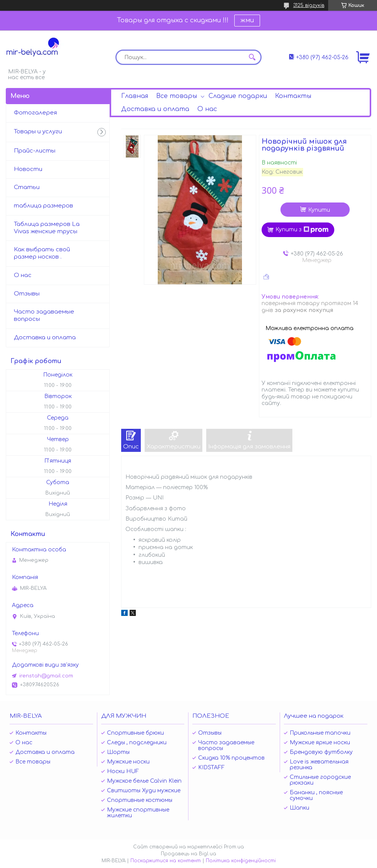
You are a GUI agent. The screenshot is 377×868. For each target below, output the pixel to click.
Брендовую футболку (321, 752)
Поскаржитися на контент (166, 861)
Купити (319, 210)
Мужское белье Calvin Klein (144, 781)
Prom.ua (234, 847)
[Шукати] (252, 57)
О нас (207, 109)
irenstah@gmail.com (46, 676)
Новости (28, 169)
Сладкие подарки (238, 96)
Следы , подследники (137, 743)
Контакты (293, 96)
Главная (135, 96)
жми (247, 20)
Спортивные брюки (135, 733)
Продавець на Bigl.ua (188, 854)
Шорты (118, 752)
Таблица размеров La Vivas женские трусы (47, 228)
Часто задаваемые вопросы (44, 315)
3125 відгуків (309, 5)
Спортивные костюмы (140, 800)
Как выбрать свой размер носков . (42, 253)
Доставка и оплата (155, 109)
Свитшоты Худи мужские (144, 791)
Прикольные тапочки (320, 733)
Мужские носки (128, 762)
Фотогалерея (35, 113)
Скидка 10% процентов (231, 758)
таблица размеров (43, 206)
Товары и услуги (38, 132)
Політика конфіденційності (241, 861)
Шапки (299, 808)
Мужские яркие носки (320, 743)
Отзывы (27, 294)
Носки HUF (123, 771)
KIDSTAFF (211, 768)
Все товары (177, 96)
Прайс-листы (35, 151)
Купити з (302, 230)
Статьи (27, 187)
